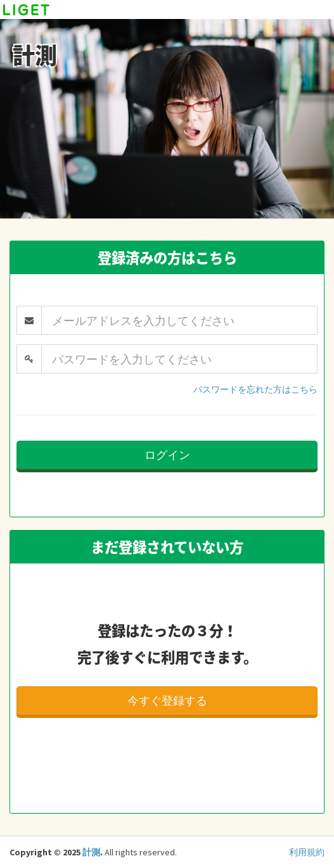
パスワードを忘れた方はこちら (255, 389)
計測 (91, 852)
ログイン (167, 455)
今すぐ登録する (167, 701)
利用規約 (307, 852)
